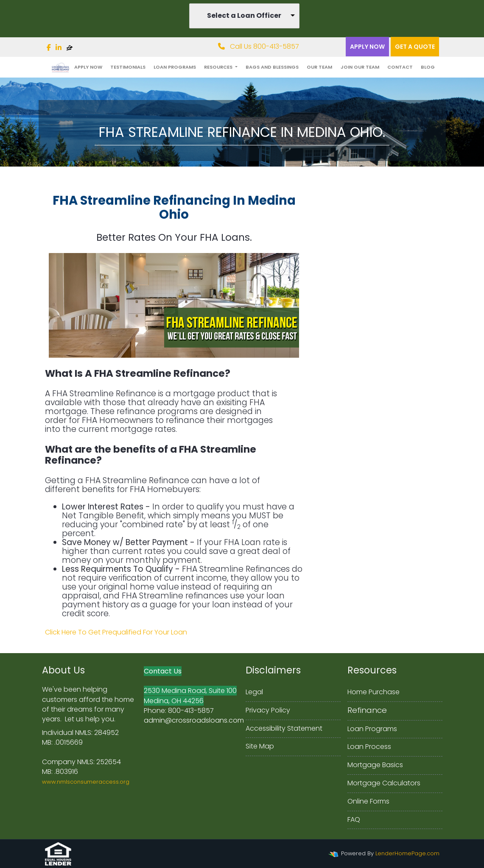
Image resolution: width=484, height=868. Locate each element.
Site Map (260, 746)
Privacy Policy (268, 710)
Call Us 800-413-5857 (259, 46)
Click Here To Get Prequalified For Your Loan (116, 632)
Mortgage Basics (375, 765)
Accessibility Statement (284, 728)
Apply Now (367, 47)
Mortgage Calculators (384, 783)
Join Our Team (360, 67)
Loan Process (369, 747)
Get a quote (415, 47)
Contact (400, 67)
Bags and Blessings (272, 67)
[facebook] (49, 48)
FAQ (354, 819)
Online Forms (368, 801)
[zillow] (70, 48)
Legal (254, 692)
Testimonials (128, 67)
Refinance (367, 710)
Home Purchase (373, 692)
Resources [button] (219, 67)
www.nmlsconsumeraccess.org (86, 782)
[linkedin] (59, 48)
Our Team (319, 67)
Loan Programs (175, 67)
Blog (428, 67)
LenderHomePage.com (407, 853)
